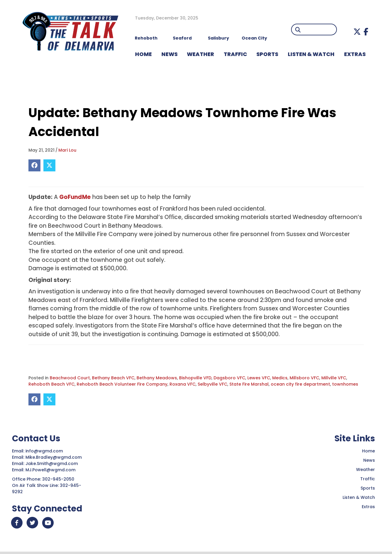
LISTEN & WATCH (311, 54)
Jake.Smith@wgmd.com (52, 464)
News (369, 460)
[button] (357, 32)
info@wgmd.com (45, 451)
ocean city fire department (300, 384)
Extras (368, 507)
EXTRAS (355, 54)
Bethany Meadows (157, 378)
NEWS (169, 54)
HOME (143, 54)
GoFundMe (75, 197)
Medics (280, 378)
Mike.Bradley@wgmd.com (54, 457)
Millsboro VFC (304, 378)
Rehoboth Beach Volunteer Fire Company (122, 384)
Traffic (368, 479)
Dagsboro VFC (229, 378)
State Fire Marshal (249, 384)
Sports (267, 54)
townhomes (345, 384)
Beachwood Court (70, 378)
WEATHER (200, 54)
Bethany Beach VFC (113, 378)
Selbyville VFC (212, 384)
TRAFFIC (235, 54)
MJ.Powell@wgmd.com (52, 470)
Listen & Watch (359, 497)
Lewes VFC (259, 378)
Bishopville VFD (195, 378)
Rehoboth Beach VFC (52, 384)
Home (368, 451)
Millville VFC (334, 378)
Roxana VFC (183, 384)
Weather (365, 470)
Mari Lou (67, 150)
